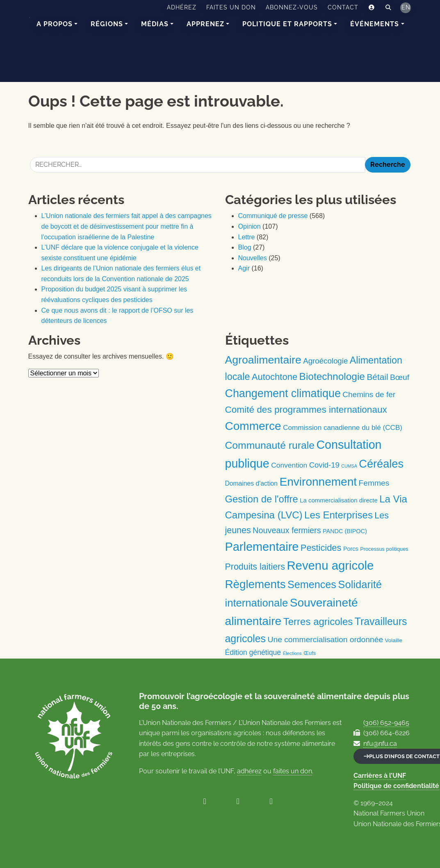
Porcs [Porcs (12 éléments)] (351, 549)
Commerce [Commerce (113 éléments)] (253, 426)
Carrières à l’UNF (380, 776)
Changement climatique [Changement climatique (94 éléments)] (283, 393)
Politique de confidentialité (396, 786)
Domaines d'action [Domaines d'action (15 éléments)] (252, 483)
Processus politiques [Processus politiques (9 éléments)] (384, 549)
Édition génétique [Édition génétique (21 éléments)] (253, 652)
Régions (107, 24)
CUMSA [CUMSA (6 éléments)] (349, 466)
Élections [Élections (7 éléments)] (292, 653)
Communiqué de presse (273, 216)
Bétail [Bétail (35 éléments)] (377, 377)
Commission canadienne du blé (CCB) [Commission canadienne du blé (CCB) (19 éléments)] (343, 428)
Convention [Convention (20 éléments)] (289, 465)
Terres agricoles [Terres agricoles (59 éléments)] (318, 621)
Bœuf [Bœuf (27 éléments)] (400, 377)
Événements (375, 24)
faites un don (293, 771)
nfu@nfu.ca (380, 744)
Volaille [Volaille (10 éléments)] (394, 640)
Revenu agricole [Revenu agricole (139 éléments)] (330, 565)
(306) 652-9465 (386, 723)
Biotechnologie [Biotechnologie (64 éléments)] (332, 376)
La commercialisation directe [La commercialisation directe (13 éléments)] (339, 500)
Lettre (247, 237)
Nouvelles (253, 258)
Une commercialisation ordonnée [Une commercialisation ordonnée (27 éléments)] (326, 640)
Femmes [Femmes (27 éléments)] (374, 483)
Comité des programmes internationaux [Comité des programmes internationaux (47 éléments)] (306, 410)
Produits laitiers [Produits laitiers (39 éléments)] (255, 567)
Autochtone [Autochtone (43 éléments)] (275, 377)
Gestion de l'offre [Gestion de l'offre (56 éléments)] (262, 499)
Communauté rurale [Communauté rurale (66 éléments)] (270, 445)
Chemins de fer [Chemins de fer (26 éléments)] (369, 394)
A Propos (55, 24)
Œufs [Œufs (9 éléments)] (310, 653)
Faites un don (231, 7)
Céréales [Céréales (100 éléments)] (381, 464)
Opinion (250, 226)
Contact (343, 7)
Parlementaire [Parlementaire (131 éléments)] (262, 547)
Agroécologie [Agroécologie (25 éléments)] (325, 361)
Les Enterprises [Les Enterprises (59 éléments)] (339, 515)
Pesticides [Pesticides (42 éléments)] (321, 548)
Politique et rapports (287, 24)
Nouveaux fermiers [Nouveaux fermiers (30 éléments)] (287, 530)
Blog (245, 247)
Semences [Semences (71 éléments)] (312, 584)
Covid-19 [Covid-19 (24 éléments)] (324, 465)
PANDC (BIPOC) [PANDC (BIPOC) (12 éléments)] (345, 531)
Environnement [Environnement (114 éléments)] (318, 482)
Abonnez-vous (292, 7)
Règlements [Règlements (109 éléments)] (255, 584)
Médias (155, 24)
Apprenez (205, 24)
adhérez (249, 771)
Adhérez (182, 7)
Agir (244, 268)
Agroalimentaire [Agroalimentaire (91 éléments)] (263, 360)
